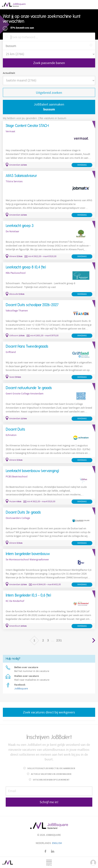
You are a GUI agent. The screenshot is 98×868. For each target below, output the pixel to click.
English (57, 843)
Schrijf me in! (49, 802)
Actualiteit (9, 73)
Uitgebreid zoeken (49, 93)
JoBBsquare (21, 689)
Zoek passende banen (49, 63)
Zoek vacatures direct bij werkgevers (49, 712)
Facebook (46, 851)
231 (59, 640)
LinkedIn (53, 851)
